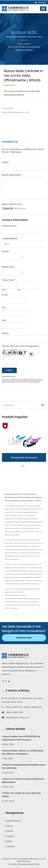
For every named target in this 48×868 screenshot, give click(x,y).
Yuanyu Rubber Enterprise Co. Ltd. (30, 859)
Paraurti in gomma (24, 602)
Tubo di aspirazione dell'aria (14, 598)
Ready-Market (34, 864)
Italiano (42, 2)
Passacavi (8, 605)
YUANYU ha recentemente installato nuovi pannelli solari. (24, 766)
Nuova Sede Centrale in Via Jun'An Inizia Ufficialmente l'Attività (24, 48)
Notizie (27, 44)
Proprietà (10, 836)
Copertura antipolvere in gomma (15, 595)
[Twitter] (6, 681)
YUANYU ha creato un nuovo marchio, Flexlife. (21, 795)
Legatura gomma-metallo (32, 598)
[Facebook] (3, 681)
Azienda (9, 826)
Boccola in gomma (11, 602)
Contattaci (14, 608)
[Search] (21, 405)
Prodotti (9, 831)
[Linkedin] (9, 681)
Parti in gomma (32, 605)
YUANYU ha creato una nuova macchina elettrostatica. (23, 781)
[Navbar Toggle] (43, 9)
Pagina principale (13, 821)
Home (20, 44)
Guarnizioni (34, 602)
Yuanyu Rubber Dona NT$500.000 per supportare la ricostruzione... (21, 738)
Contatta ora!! (24, 638)
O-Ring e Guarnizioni (19, 605)
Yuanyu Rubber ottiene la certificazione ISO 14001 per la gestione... (23, 752)
